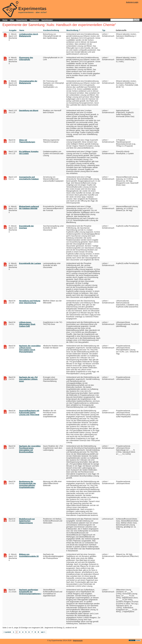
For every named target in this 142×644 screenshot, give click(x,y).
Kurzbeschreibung (51, 30)
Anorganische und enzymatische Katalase (29, 178)
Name (22, 30)
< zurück (7, 632)
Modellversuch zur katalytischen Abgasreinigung (27, 521)
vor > (43, 632)
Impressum (78, 641)
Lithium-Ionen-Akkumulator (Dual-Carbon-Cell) (27, 324)
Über (12, 20)
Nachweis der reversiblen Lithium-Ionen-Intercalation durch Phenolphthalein (30, 349)
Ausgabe (13, 30)
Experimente (22, 20)
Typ (104, 30)
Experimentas (32, 9)
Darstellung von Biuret (29, 110)
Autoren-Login (132, 2)
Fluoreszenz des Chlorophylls (26, 59)
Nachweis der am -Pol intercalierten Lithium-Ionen (28, 379)
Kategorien (34, 20)
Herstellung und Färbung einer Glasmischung (30, 302)
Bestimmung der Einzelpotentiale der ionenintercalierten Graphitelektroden (28, 484)
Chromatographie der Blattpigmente (28, 82)
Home (5, 20)
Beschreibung (72, 30)
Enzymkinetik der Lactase (30, 263)
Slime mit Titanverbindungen (27, 141)
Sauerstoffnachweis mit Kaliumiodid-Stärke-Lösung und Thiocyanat (29, 413)
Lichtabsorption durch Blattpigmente (29, 35)
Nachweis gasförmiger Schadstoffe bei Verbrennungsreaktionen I (30, 592)
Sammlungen (47, 20)
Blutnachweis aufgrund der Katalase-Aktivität (29, 207)
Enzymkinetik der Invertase (26, 227)
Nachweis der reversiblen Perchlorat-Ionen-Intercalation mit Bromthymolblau (30, 449)
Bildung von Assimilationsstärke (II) (29, 555)
